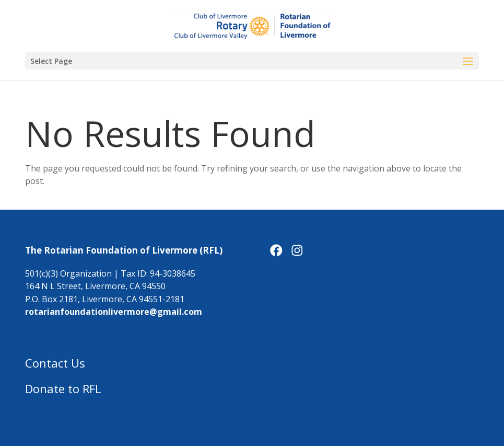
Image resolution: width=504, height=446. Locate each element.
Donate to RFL (63, 388)
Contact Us (55, 363)
